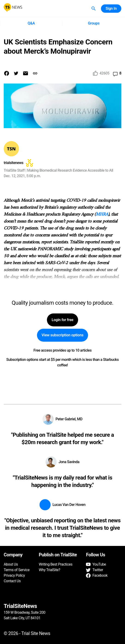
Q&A (31, 23)
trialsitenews (14, 163)
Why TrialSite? (50, 570)
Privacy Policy (14, 575)
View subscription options (62, 335)
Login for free (62, 320)
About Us (11, 564)
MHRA (102, 215)
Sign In (111, 9)
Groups (94, 23)
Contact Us (12, 581)
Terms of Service (17, 570)
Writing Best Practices (56, 564)
